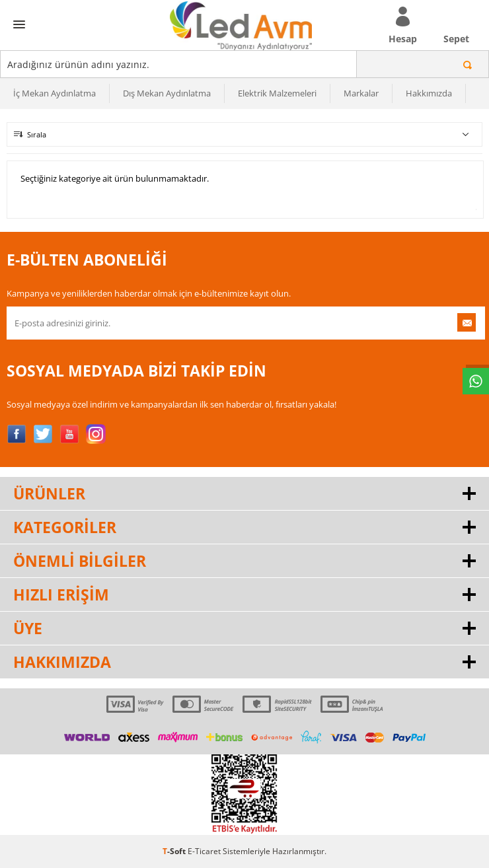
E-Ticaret (204, 851)
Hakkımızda (429, 93)
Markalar (361, 93)
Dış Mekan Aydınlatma (167, 93)
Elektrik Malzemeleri (277, 93)
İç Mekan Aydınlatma (55, 93)
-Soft (175, 851)
